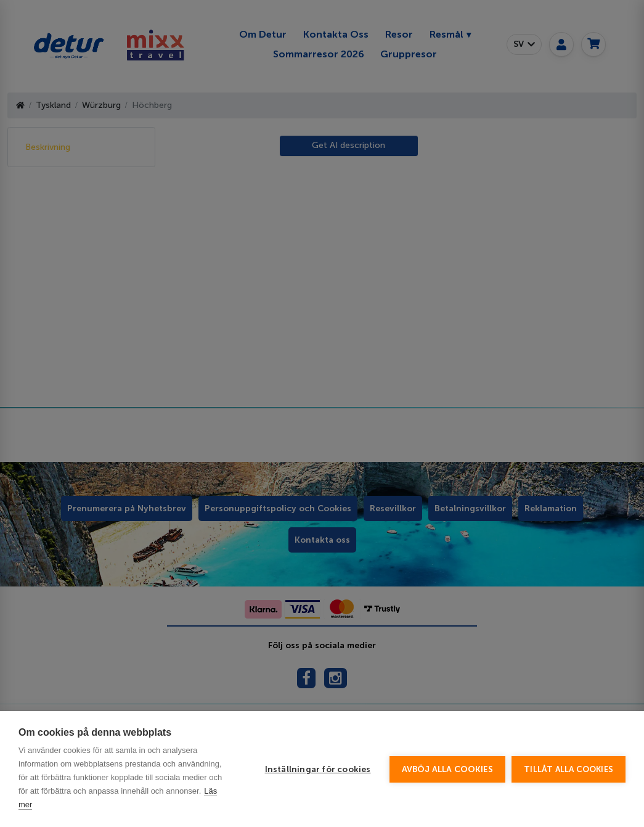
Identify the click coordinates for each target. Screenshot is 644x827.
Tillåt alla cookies (569, 769)
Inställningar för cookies (318, 769)
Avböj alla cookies (448, 769)
